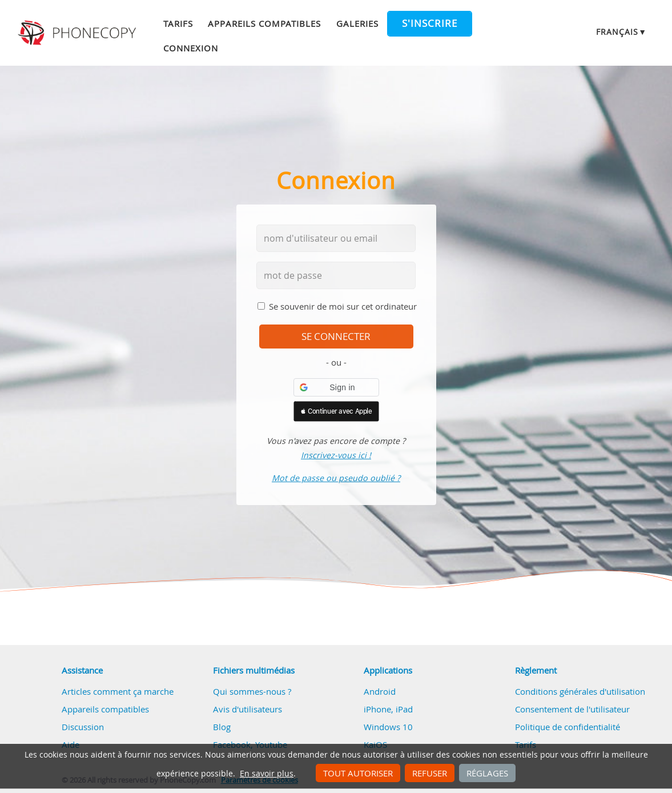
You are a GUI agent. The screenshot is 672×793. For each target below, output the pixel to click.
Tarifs (178, 23)
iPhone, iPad (388, 709)
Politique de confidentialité (568, 727)
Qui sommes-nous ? (252, 691)
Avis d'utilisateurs (248, 709)
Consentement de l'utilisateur (572, 709)
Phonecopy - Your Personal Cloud (78, 33)
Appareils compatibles (264, 23)
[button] (336, 387)
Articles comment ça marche (118, 691)
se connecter (336, 337)
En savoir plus (267, 774)
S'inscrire (430, 23)
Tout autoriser (358, 773)
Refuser (430, 773)
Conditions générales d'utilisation (580, 691)
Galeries (357, 23)
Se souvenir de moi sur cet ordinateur (343, 306)
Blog (222, 727)
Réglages (487, 773)
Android (380, 691)
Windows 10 (388, 727)
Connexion (191, 48)
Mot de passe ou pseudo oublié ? (336, 478)
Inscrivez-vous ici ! (336, 455)
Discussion (83, 727)
